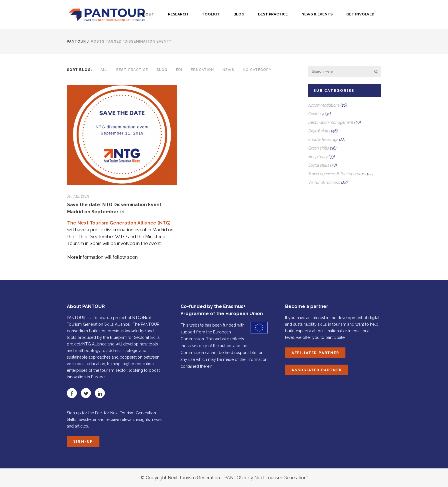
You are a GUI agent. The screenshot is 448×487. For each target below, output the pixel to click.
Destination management (331, 122)
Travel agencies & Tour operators (337, 174)
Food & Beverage (323, 140)
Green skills (319, 148)
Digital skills (319, 131)
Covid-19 (316, 114)
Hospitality (318, 157)
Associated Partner (317, 370)
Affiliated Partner (315, 353)
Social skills (319, 165)
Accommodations (324, 105)
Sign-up (83, 441)
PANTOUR (76, 41)
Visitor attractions (324, 182)
